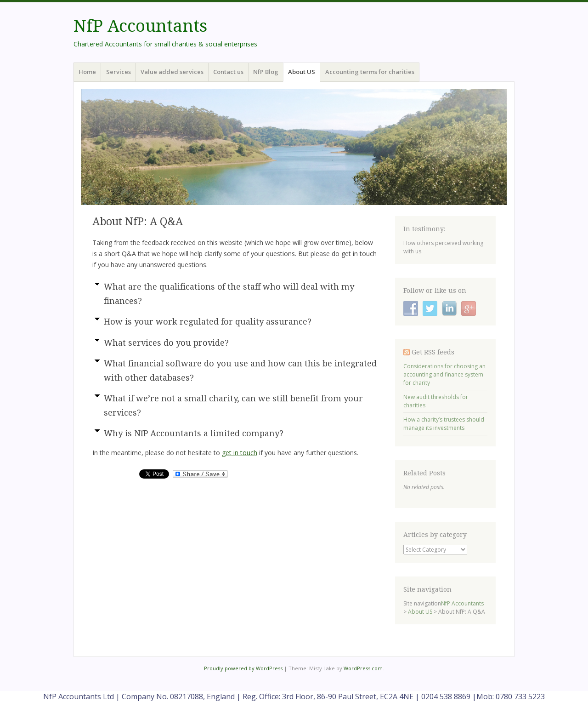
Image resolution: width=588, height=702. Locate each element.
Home (87, 72)
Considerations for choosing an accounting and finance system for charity (444, 374)
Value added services (172, 72)
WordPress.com (363, 668)
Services (119, 72)
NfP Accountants (140, 26)
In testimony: (424, 229)
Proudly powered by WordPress (243, 668)
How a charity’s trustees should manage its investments (444, 424)
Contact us (228, 72)
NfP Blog (266, 72)
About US (302, 72)
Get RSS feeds (433, 352)
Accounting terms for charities (370, 72)
